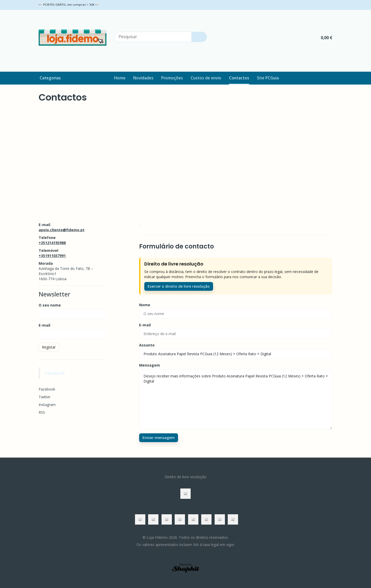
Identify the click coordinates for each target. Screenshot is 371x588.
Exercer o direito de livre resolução (179, 286)
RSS (42, 412)
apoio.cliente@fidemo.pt (62, 230)
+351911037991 (52, 256)
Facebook (55, 373)
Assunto (147, 345)
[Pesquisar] (199, 37)
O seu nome (50, 305)
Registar (49, 347)
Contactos (239, 78)
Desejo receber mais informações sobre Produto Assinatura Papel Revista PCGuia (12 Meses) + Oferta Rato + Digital (236, 399)
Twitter (45, 397)
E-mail (44, 325)
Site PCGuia (268, 78)
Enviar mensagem (159, 438)
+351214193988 (52, 243)
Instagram (47, 405)
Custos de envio (206, 78)
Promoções (172, 78)
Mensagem (150, 365)
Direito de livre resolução (185, 477)
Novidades (143, 78)
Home (120, 78)
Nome (145, 305)
